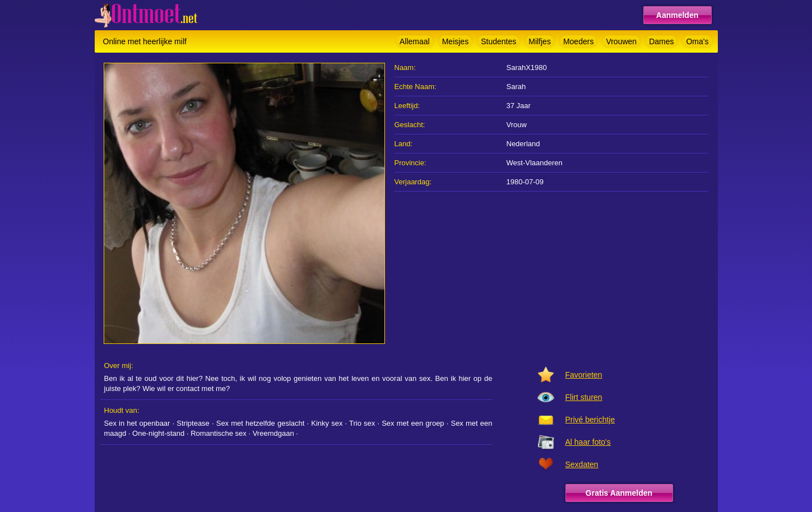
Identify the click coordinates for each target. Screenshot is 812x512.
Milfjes (540, 41)
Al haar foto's (588, 442)
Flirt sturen (584, 397)
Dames (661, 41)
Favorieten (584, 375)
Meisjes (455, 41)
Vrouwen (621, 41)
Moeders (578, 41)
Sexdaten (582, 464)
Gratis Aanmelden (619, 493)
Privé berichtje (590, 420)
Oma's (697, 41)
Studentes (498, 41)
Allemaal (415, 41)
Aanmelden (677, 15)
